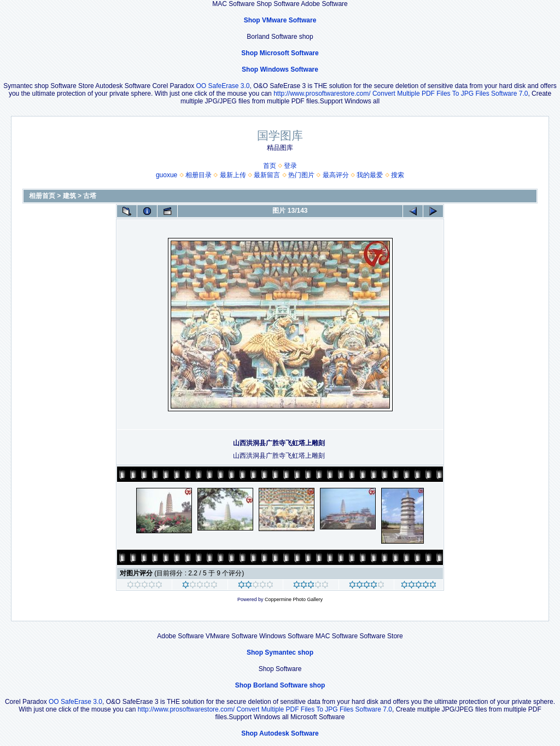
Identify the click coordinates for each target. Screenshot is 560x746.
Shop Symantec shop (280, 652)
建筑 (69, 196)
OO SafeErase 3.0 (223, 86)
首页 (270, 166)
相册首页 (42, 196)
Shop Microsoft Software (280, 53)
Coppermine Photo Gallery (294, 599)
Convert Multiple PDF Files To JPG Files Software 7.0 (450, 94)
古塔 (90, 196)
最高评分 (336, 175)
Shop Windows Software (280, 69)
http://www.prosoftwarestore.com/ (322, 94)
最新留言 (267, 175)
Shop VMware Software (280, 20)
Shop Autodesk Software (280, 733)
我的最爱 (370, 175)
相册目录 (199, 175)
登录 (290, 166)
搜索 (398, 175)
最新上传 (233, 175)
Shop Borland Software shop (280, 685)
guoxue (167, 175)
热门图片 (301, 175)
